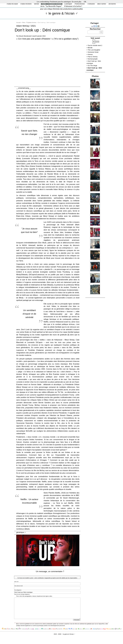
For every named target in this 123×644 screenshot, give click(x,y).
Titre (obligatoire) (18, 590)
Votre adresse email (18, 586)
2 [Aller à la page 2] (96, 42)
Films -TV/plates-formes (52, 4)
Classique (68, 4)
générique (20, 532)
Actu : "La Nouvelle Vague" (51, 6)
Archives (112, 4)
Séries (37, 4)
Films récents (26, 4)
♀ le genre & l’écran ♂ (62, 13)
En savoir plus (76, 2)
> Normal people (92, 59)
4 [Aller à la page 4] (99, 42)
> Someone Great (92, 52)
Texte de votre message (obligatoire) (22, 594)
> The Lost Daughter (93, 50)
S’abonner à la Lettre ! (73, 6)
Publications (80, 4)
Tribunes (91, 4)
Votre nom (16, 582)
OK (85, 2)
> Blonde (89, 48)
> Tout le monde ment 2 (94, 45)
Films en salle (12, 4)
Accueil (18, 23)
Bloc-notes (102, 4)
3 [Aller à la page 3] (97, 42)
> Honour (90, 54)
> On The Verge (92, 66)
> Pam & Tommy (92, 57)
